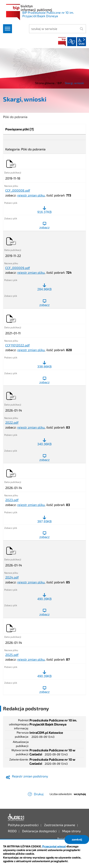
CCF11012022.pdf (17, 345)
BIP (62, 42)
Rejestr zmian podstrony (30, 776)
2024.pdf (12, 577)
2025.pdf (12, 655)
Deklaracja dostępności (16, 817)
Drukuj (39, 794)
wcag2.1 (81, 42)
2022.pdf (12, 422)
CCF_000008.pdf (18, 190)
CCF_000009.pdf (18, 268)
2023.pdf (12, 500)
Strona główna (45, 83)
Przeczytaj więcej (54, 846)
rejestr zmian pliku (31, 195)
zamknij (77, 839)
